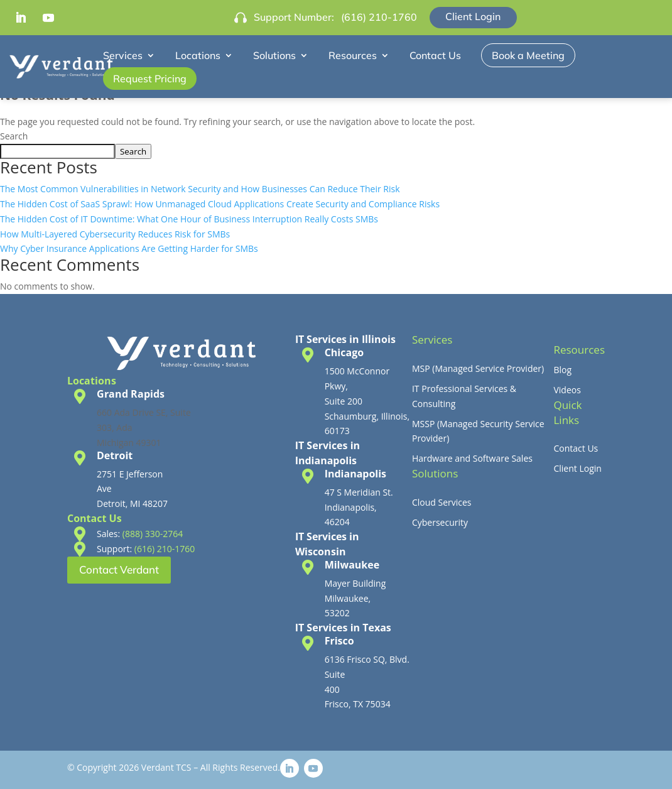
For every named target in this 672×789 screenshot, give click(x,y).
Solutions (274, 55)
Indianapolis (355, 474)
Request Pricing (150, 79)
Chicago (344, 352)
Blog (562, 370)
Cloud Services (442, 502)
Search (14, 136)
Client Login (473, 16)
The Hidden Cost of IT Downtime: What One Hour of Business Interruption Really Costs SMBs (189, 219)
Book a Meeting (528, 55)
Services (123, 55)
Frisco (339, 641)
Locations (198, 55)
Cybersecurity (440, 522)
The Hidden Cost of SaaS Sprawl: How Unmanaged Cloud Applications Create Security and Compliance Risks (220, 204)
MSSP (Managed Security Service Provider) (478, 431)
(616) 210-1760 (379, 17)
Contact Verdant (119, 569)
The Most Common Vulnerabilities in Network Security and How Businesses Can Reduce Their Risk (200, 189)
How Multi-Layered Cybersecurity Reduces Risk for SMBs (115, 234)
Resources (353, 55)
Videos (567, 390)
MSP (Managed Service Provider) (478, 368)
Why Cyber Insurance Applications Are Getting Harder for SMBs (129, 248)
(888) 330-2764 (153, 534)
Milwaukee (352, 565)
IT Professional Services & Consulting (464, 396)
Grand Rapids (131, 394)
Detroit (115, 455)
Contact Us (435, 55)
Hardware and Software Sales (472, 458)
